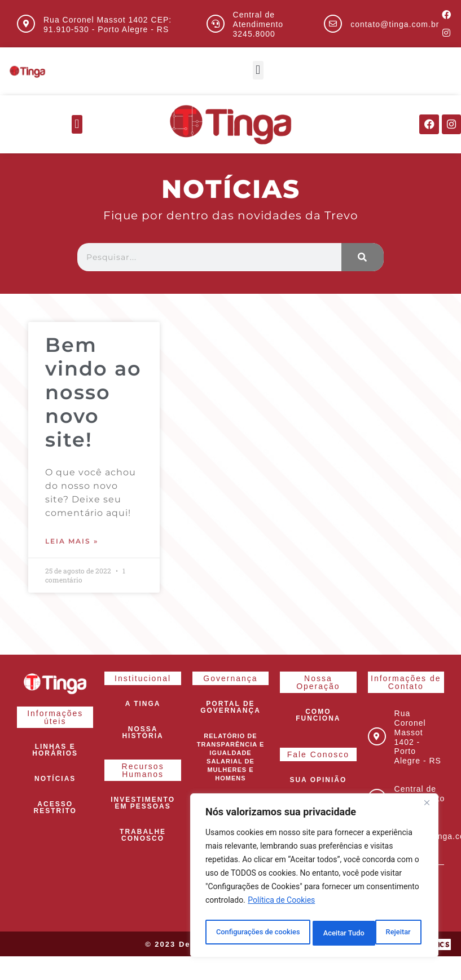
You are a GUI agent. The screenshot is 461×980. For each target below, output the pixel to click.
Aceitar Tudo (393, 933)
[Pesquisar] (363, 258)
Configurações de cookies (258, 933)
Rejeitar (337, 933)
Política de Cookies (281, 905)
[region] (314, 878)
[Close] (427, 808)
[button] (258, 70)
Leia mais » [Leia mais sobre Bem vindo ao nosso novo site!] (72, 542)
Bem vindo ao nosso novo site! (93, 393)
